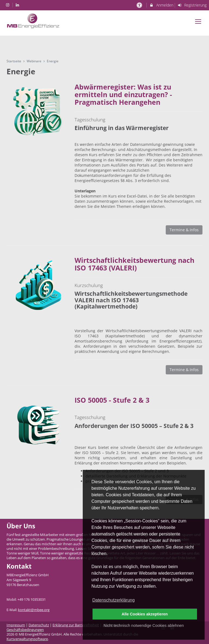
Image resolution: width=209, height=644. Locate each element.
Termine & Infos (184, 230)
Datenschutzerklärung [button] (113, 600)
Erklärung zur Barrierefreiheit (76, 625)
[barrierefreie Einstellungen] (140, 5)
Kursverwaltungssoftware (27, 639)
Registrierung (192, 5)
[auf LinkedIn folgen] (18, 5)
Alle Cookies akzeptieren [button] (145, 614)
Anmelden (161, 5)
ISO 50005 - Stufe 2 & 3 (112, 400)
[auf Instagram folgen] (8, 5)
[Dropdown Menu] (198, 21)
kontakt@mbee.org (34, 610)
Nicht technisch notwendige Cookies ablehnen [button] (144, 625)
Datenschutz (39, 625)
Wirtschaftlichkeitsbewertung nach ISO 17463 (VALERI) (134, 264)
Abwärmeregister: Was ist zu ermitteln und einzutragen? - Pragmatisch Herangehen (123, 94)
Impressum (16, 625)
